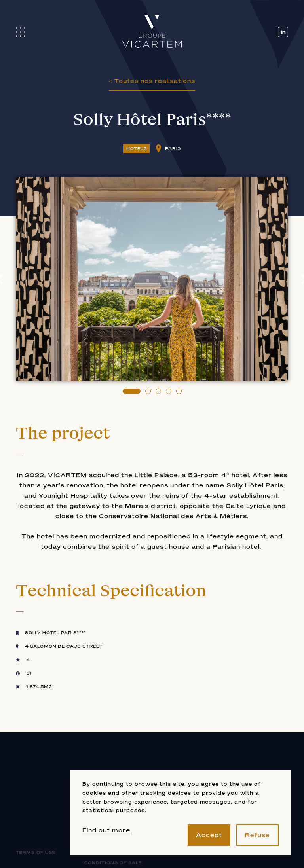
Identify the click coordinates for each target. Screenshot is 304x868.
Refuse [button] (257, 835)
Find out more (106, 830)
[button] (132, 391)
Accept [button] (209, 835)
